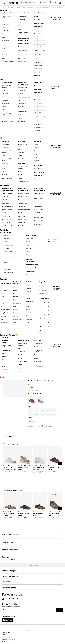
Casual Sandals (22, 16)
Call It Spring (4, 293)
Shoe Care (29, 248)
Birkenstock (4, 290)
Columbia (29, 288)
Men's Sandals (23, 112)
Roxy (2, 319)
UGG (27, 322)
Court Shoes (21, 47)
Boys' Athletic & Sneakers (39, 194)
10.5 (40, 54)
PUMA (36, 157)
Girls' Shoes (22, 164)
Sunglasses (29, 255)
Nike (36, 154)
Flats (3, 34)
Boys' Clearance (39, 344)
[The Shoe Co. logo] (10, 3)
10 (36, 54)
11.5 (36, 116)
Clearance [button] (55, 7)
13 (44, 116)
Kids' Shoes (5, 141)
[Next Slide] (60, 463)
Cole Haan (4, 300)
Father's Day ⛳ (39, 82)
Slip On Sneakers (39, 209)
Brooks (15, 293)
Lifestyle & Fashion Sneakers (23, 51)
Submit (59, 610)
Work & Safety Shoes (7, 61)
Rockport (29, 313)
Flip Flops (20, 23)
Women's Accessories (30, 260)
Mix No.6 (41, 293)
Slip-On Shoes (6, 55)
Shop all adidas (32, 385)
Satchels (7, 248)
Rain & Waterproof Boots (7, 48)
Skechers (37, 161)
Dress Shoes (5, 100)
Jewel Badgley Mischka (30, 302)
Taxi (2, 326)
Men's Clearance (23, 340)
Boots (3, 21)
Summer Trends (39, 23)
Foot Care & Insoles (31, 242)
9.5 (44, 50)
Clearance (38, 30)
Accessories (38, 165)
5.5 (36, 42)
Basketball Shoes (23, 87)
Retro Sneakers (6, 213)
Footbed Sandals (22, 26)
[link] (10, 468)
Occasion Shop (39, 13)
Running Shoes (22, 58)
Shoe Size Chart (39, 172)
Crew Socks (8, 269)
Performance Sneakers (24, 55)
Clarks (2, 297)
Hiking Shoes (5, 40)
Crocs (36, 151)
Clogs (3, 28)
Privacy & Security (6, 632)
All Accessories (31, 235)
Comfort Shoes (6, 31)
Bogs (27, 285)
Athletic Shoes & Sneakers (6, 17)
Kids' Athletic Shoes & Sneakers (40, 189)
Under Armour (17, 319)
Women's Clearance (5, 341)
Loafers (4, 44)
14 (36, 120)
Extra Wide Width (39, 134)
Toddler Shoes (5, 144)
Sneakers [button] (17, 7)
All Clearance (39, 366)
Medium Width (38, 69)
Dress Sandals (22, 20)
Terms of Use (5, 635)
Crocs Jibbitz (30, 239)
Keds (15, 300)
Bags (6, 235)
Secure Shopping (6, 637)
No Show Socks (9, 272)
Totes (6, 255)
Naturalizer (4, 316)
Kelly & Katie (42, 290)
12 (36, 58)
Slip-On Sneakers (23, 61)
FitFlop (3, 306)
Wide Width (37, 72)
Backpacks (7, 239)
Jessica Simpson (5, 310)
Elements (29, 292)
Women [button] (4, 7)
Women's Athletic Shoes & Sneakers (24, 40)
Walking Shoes (6, 223)
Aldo (2, 287)
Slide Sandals (22, 121)
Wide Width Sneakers (24, 107)
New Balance (17, 303)
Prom (36, 16)
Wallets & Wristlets (10, 258)
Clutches (7, 242)
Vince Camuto (5, 329)
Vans (15, 323)
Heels (3, 37)
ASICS (15, 290)
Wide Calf (37, 75)
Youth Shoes (5, 148)
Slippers (4, 58)
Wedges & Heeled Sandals (23, 33)
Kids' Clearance (39, 340)
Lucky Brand (4, 313)
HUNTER (28, 298)
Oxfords (4, 110)
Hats (27, 245)
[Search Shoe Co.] (26, 3)
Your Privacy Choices (8, 639)
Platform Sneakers (7, 210)
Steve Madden (5, 323)
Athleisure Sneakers (23, 44)
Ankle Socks (8, 266)
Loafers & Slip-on (23, 361)
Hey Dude (29, 295)
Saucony (16, 313)
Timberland (29, 319)
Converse (37, 148)
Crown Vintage (43, 287)
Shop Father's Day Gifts (55, 102)
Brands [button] (37, 7)
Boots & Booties (6, 350)
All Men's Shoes (7, 82)
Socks (6, 263)
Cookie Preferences (7, 642)
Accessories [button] (30, 7)
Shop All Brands (44, 298)
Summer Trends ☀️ (45, 7)
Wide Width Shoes (7, 178)
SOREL (28, 316)
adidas (36, 144)
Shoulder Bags (8, 252)
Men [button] (8, 7)
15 (40, 120)
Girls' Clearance (39, 347)
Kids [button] (12, 7)
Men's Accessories (32, 265)
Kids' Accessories (32, 268)
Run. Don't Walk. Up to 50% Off (56, 32)
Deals (61, 7)
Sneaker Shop (39, 217)
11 (44, 54)
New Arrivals (38, 27)
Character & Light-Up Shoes (8, 160)
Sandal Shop (38, 20)
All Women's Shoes (8, 13)
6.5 (44, 42)
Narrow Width (38, 66)
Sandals (23, 7)
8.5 (36, 50)
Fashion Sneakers (23, 94)
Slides (20, 29)
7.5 (40, 46)
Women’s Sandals (24, 13)
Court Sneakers (22, 200)
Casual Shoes (5, 24)
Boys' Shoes (22, 141)
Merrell (28, 309)
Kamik (28, 306)
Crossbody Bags (9, 245)
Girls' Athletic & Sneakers (39, 199)
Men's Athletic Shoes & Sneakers (24, 83)
